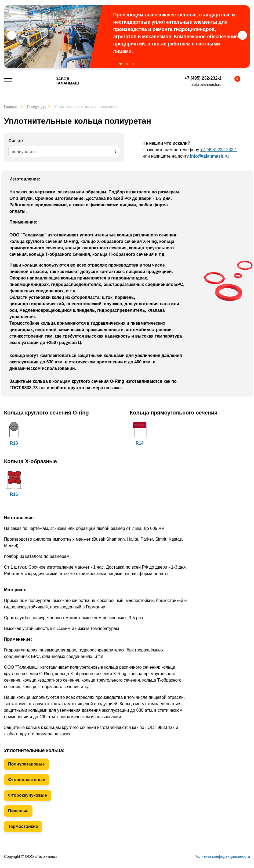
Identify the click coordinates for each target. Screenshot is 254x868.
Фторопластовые (27, 780)
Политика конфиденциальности (222, 856)
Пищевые (18, 811)
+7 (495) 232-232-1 (203, 78)
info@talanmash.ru (206, 84)
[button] (121, 64)
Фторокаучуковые (28, 795)
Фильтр (16, 141)
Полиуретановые (26, 764)
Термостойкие (23, 826)
